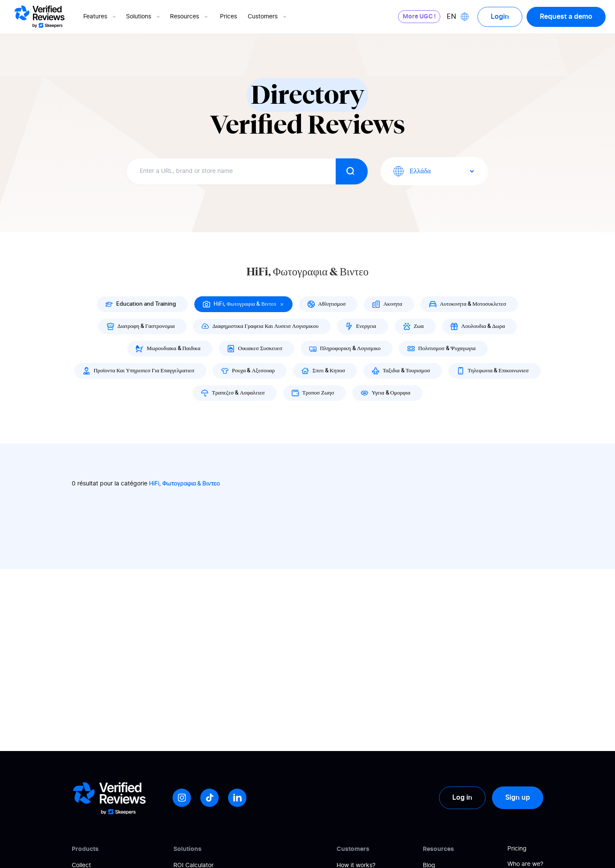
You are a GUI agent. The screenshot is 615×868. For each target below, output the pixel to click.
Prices (228, 17)
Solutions (144, 17)
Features (100, 17)
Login (500, 17)
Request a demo (566, 17)
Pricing (517, 849)
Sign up (518, 798)
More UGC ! (419, 17)
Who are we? (525, 864)
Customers (268, 17)
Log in (462, 798)
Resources (190, 17)
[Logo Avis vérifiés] (40, 17)
